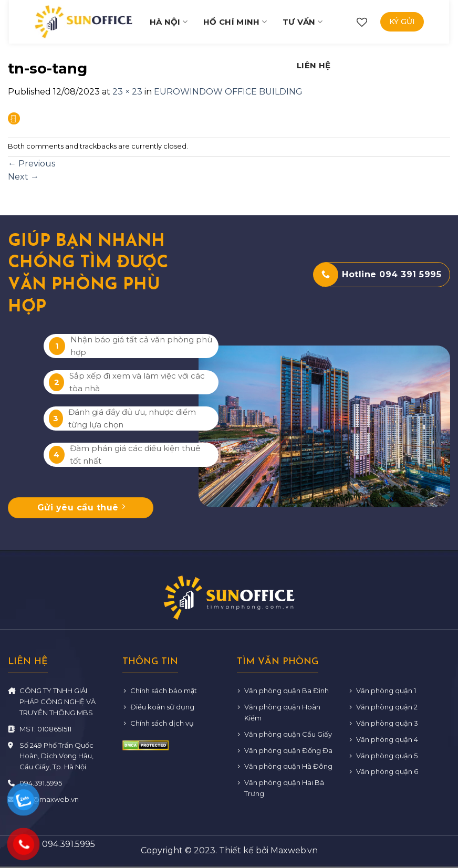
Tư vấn (303, 22)
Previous (32, 164)
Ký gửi (402, 22)
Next (23, 177)
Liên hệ (314, 65)
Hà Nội (169, 22)
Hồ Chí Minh (235, 22)
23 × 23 (127, 92)
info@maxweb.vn (49, 799)
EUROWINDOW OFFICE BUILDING (228, 92)
